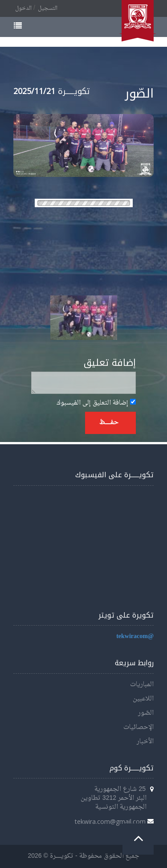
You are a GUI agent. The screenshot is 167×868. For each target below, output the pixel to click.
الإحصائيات (138, 727)
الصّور (146, 713)
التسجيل (48, 8)
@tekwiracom (135, 637)
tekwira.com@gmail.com (110, 821)
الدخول (23, 8)
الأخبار (145, 742)
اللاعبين (143, 699)
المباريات (142, 685)
